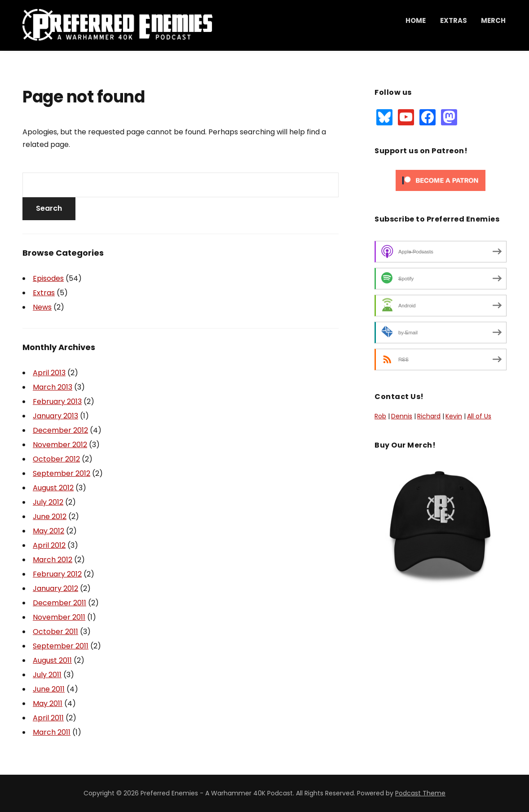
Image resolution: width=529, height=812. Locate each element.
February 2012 (57, 574)
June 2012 (50, 517)
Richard (429, 416)
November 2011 (59, 617)
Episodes (48, 278)
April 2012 (49, 545)
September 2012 (62, 473)
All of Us (479, 416)
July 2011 (47, 675)
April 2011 (48, 718)
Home (416, 20)
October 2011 (55, 632)
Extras (454, 20)
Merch (493, 20)
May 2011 (48, 703)
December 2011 (60, 603)
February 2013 (57, 402)
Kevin (454, 416)
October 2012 (56, 459)
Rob (380, 416)
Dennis (402, 416)
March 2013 (53, 387)
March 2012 (53, 560)
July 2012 (48, 502)
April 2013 (49, 373)
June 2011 (49, 689)
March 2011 (52, 732)
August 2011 (52, 660)
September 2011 (61, 646)
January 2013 (55, 416)
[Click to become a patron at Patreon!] (441, 180)
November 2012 (60, 445)
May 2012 (48, 531)
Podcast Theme (420, 793)
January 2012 (55, 588)
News (42, 307)
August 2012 (53, 488)
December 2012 (60, 430)
